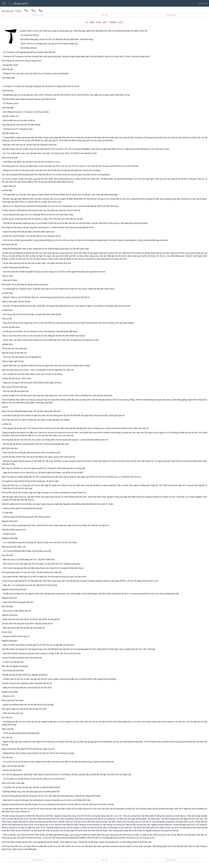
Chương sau (171, 15)
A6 (41, 11)
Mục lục (104, 15)
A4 (26, 11)
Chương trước (38, 15)
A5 (33, 11)
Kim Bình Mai (8, 11)
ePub (18, 11)
